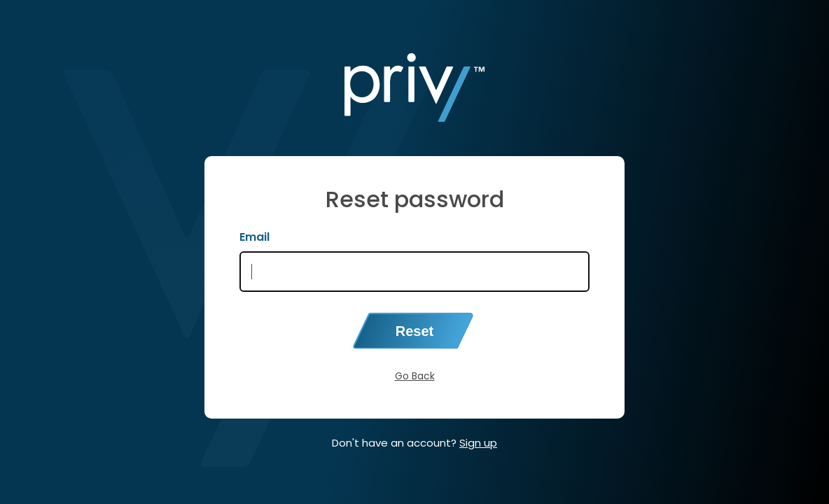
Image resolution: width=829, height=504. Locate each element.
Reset (415, 331)
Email (255, 237)
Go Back (415, 376)
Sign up (478, 443)
